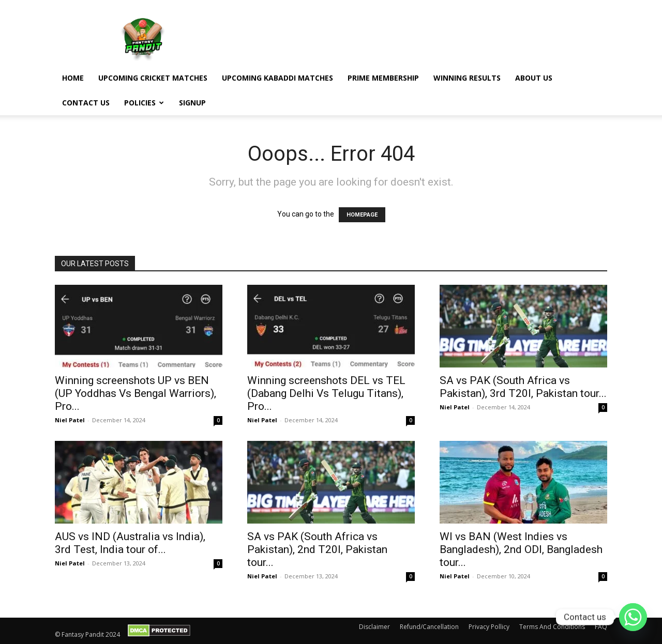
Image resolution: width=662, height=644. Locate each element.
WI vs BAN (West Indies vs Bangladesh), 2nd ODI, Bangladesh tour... (521, 549)
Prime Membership (383, 78)
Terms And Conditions (552, 627)
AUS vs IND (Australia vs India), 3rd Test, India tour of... (130, 543)
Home (73, 78)
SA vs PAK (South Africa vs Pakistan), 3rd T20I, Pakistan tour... (523, 387)
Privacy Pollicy (489, 627)
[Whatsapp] (633, 617)
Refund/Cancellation (429, 627)
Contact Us (86, 103)
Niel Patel (70, 420)
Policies (144, 103)
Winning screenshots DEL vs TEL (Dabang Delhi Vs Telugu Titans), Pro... (326, 393)
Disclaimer (374, 627)
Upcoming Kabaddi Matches (277, 78)
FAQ (601, 627)
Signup (192, 103)
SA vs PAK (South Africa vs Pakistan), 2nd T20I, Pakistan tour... (317, 549)
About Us (534, 78)
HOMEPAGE (362, 215)
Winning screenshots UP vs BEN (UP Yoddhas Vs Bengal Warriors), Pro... (136, 393)
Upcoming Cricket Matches (153, 78)
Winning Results (467, 78)
